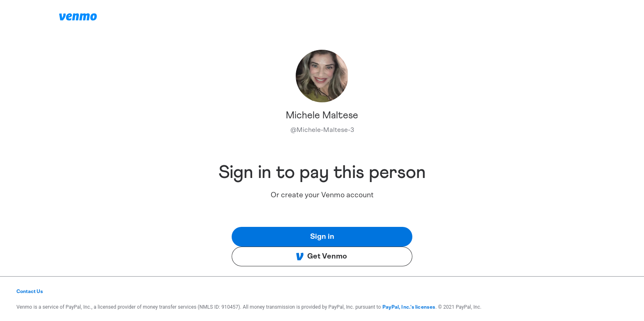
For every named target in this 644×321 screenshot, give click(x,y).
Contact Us (30, 291)
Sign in (322, 237)
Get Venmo (321, 256)
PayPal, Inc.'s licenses (409, 307)
